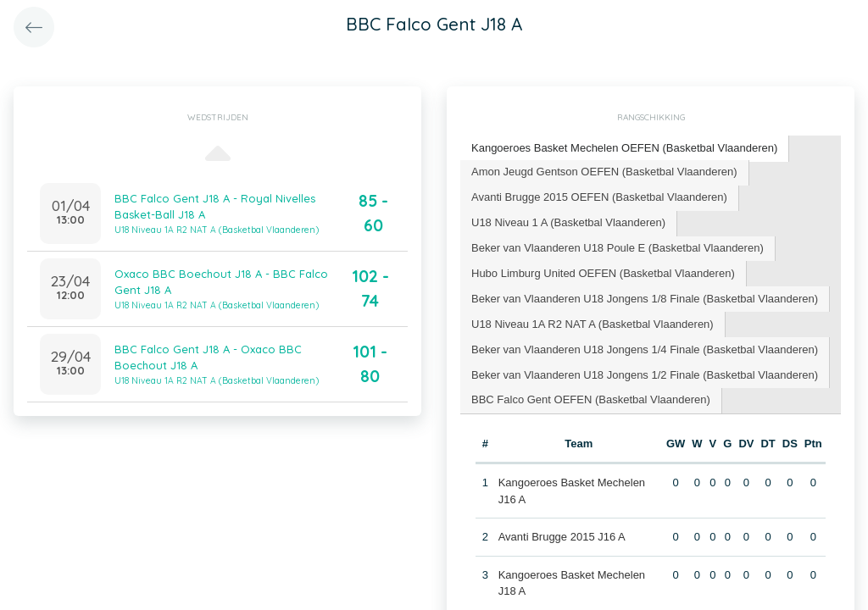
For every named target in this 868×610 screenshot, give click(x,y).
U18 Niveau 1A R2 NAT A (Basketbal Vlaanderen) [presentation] (593, 324)
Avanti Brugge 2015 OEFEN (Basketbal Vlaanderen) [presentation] (599, 197)
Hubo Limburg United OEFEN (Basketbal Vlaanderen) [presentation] (603, 273)
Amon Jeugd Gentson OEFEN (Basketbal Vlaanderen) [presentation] (604, 172)
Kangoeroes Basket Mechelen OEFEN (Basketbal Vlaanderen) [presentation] (624, 148)
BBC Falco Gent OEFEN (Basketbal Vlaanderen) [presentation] (591, 399)
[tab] (625, 149)
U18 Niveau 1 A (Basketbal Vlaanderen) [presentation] (568, 222)
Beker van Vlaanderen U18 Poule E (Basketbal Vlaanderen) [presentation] (618, 248)
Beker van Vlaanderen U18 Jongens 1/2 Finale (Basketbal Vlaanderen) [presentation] (645, 375)
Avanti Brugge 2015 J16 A (562, 537)
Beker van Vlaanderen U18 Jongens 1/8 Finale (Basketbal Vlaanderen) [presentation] (645, 299)
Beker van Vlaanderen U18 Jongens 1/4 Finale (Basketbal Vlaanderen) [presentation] (645, 349)
